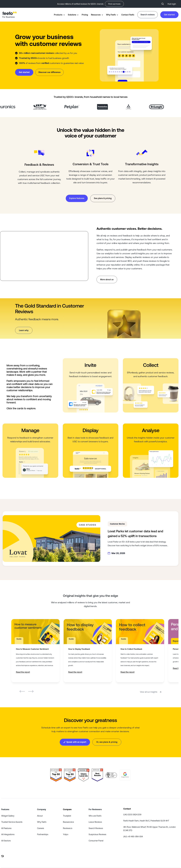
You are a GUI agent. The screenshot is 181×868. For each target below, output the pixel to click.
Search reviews (148, 15)
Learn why (24, 330)
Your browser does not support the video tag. (129, 55)
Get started (169, 15)
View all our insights (151, 692)
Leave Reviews (95, 822)
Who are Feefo (95, 816)
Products (58, 15)
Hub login (172, 4)
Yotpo (66, 834)
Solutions (72, 15)
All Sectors (6, 841)
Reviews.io (68, 828)
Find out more (114, 4)
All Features (6, 828)
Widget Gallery (8, 816)
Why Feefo (111, 15)
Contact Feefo (128, 15)
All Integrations (8, 834)
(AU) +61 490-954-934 (133, 836)
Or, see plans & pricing (107, 742)
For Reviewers (95, 809)
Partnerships (43, 834)
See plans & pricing (103, 198)
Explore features (77, 198)
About (40, 816)
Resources (96, 15)
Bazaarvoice (68, 822)
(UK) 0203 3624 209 (132, 815)
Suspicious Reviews (97, 834)
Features (5, 809)
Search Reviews (96, 828)
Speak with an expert (75, 742)
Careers (41, 828)
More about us (107, 279)
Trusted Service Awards (12, 822)
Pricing (85, 15)
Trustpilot (67, 816)
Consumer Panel (96, 841)
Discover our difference (49, 72)
